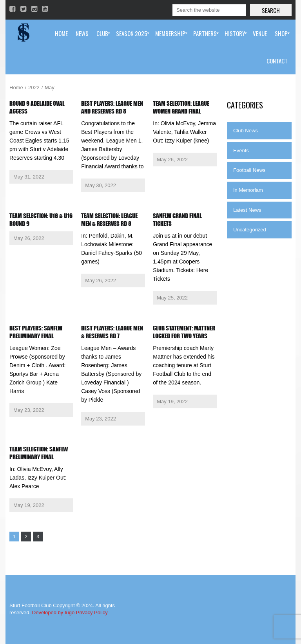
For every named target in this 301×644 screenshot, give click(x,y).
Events (241, 151)
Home (16, 87)
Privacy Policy (92, 612)
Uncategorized (250, 230)
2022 (34, 87)
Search (271, 10)
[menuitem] (61, 33)
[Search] (209, 10)
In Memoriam (248, 190)
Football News (249, 170)
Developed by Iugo (53, 612)
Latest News (247, 210)
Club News (246, 131)
